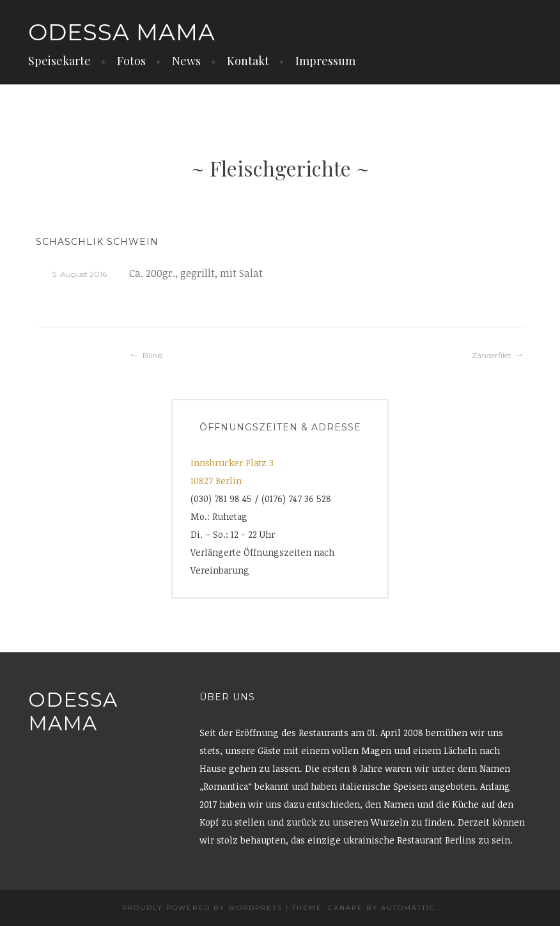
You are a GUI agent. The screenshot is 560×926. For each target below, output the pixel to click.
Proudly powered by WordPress (202, 908)
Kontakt (248, 61)
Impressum (325, 61)
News (186, 61)
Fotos (131, 61)
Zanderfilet (492, 355)
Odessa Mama (122, 32)
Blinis (152, 355)
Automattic (408, 908)
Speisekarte (59, 61)
